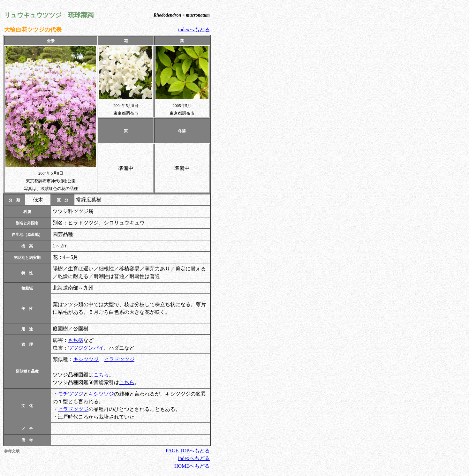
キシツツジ (86, 359)
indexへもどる (194, 30)
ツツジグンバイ (86, 348)
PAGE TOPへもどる (188, 451)
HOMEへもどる (192, 466)
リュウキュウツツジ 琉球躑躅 (49, 15)
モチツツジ (71, 394)
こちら (101, 375)
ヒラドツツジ (119, 359)
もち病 (76, 340)
